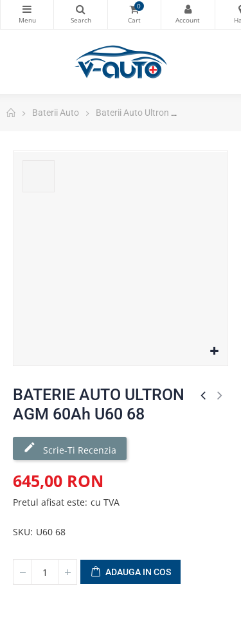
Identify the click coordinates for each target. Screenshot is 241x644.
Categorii (27, 9)
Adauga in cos (130, 573)
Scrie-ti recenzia (70, 448)
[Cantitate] (45, 572)
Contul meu (188, 9)
